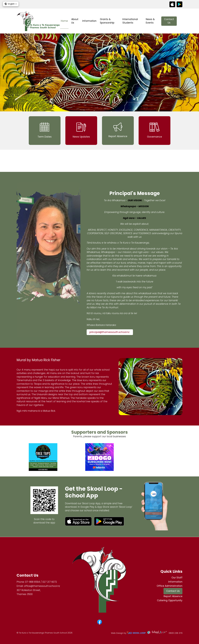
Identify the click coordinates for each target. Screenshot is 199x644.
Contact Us (169, 21)
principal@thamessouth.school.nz (110, 332)
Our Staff (177, 578)
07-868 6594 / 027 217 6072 (41, 582)
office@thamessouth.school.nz (42, 586)
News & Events (150, 21)
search (181, 21)
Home (64, 21)
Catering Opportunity (170, 600)
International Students (130, 21)
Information (89, 21)
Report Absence (173, 596)
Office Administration (170, 586)
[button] (11, 4)
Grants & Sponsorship (107, 21)
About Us (75, 21)
